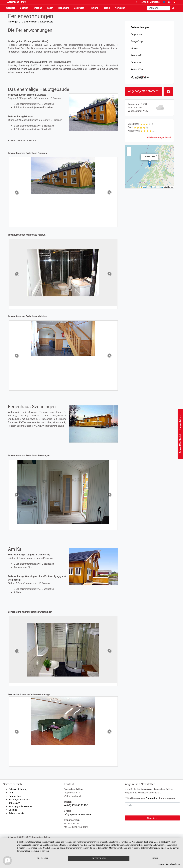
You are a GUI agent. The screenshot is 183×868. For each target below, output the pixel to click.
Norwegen (13, 22)
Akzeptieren (99, 859)
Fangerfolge (137, 41)
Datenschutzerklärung (173, 864)
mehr (156, 859)
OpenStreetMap (157, 187)
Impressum (14, 803)
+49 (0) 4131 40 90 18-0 (76, 805)
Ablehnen (41, 859)
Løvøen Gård (47, 22)
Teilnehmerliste (16, 813)
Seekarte (137, 55)
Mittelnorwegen (29, 22)
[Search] (159, 8)
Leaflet (144, 187)
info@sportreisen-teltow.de (77, 814)
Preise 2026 (137, 69)
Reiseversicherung (18, 789)
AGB (11, 793)
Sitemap (13, 810)
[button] (149, 164)
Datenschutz (15, 796)
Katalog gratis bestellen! (21, 806)
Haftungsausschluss (19, 800)
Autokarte (136, 62)
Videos (134, 48)
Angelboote (137, 34)
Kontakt (144, 2)
